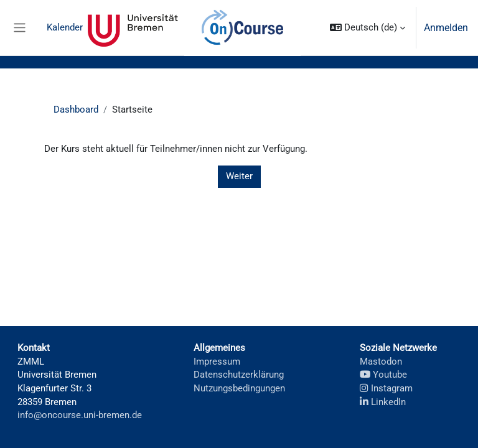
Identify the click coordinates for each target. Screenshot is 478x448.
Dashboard (76, 110)
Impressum (217, 362)
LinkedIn (383, 402)
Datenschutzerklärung (239, 375)
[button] (368, 28)
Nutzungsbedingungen (239, 388)
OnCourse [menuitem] (242, 28)
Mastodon (381, 362)
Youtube (383, 375)
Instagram (386, 388)
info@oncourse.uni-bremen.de (80, 415)
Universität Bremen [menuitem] (133, 28)
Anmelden (446, 28)
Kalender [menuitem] (65, 27)
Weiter (239, 176)
